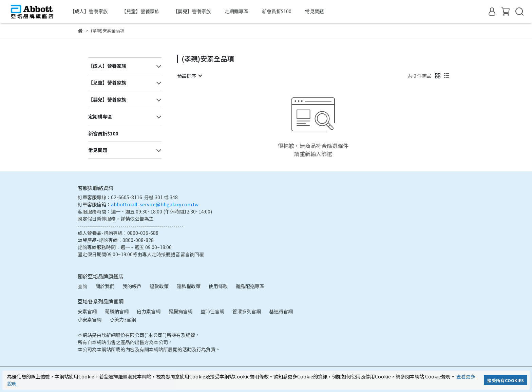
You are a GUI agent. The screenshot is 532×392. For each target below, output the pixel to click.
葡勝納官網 (117, 311)
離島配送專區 (250, 286)
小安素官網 (90, 319)
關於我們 (105, 286)
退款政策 (159, 286)
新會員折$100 (277, 11)
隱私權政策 (189, 286)
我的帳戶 (132, 286)
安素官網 (87, 311)
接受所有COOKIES (506, 380)
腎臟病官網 (180, 311)
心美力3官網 (123, 319)
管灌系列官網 (247, 311)
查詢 (82, 286)
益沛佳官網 (212, 311)
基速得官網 (281, 311)
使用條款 (218, 286)
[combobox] (189, 76)
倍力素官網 (149, 311)
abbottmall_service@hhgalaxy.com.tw (155, 204)
